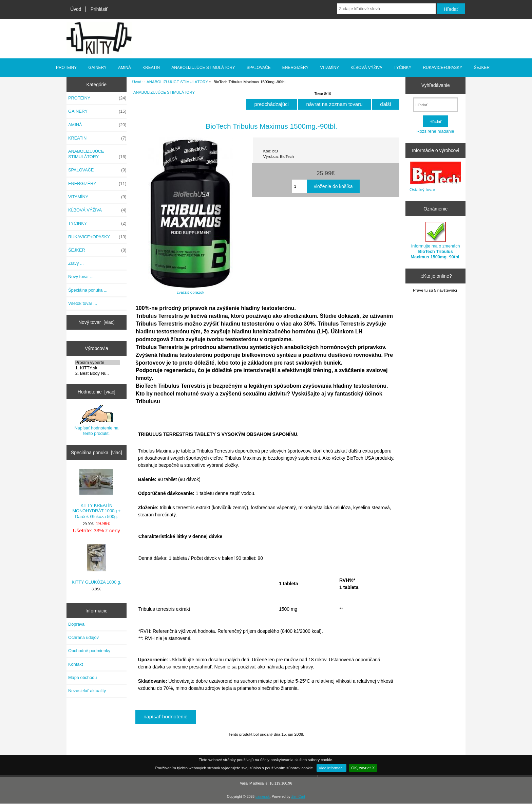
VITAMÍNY (330, 68)
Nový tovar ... (81, 277)
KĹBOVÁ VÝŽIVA (366, 68)
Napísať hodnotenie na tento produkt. (97, 420)
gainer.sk (263, 797)
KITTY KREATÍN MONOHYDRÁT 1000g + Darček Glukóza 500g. (96, 494)
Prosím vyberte (97, 363)
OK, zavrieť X (363, 768)
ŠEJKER (482, 68)
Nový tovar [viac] (97, 322)
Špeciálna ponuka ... (88, 290)
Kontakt (75, 664)
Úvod (76, 9)
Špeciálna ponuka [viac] (97, 453)
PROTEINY (66, 68)
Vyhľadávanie (436, 85)
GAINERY (97, 68)
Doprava (76, 624)
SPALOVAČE (259, 68)
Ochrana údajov (83, 637)
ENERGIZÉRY (296, 68)
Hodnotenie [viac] (97, 392)
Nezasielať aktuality (87, 691)
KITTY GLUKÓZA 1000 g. (96, 564)
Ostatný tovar (422, 190)
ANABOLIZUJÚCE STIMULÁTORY (177, 82)
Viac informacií (331, 768)
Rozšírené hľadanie (435, 131)
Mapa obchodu (82, 677)
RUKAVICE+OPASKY (442, 68)
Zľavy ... (76, 263)
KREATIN (151, 68)
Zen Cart (298, 797)
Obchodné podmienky (89, 651)
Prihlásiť (99, 9)
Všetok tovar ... (83, 303)
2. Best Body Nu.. (97, 373)
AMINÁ (125, 68)
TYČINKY (402, 68)
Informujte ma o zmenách (435, 241)
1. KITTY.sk (97, 368)
